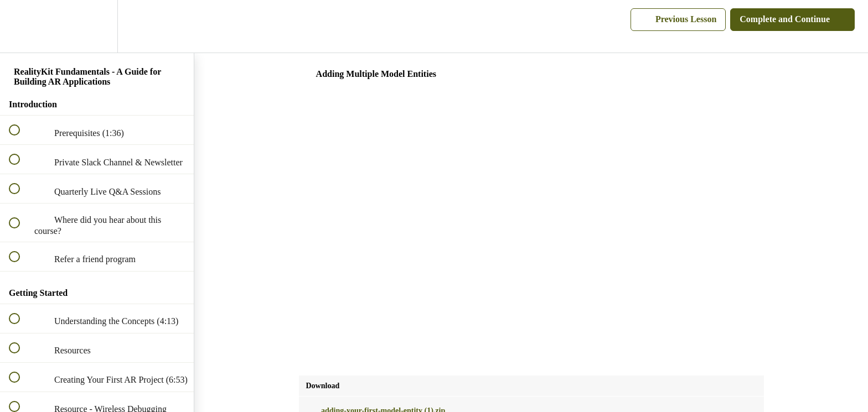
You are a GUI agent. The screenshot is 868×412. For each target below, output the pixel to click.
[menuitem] (97, 26)
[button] (20, 26)
